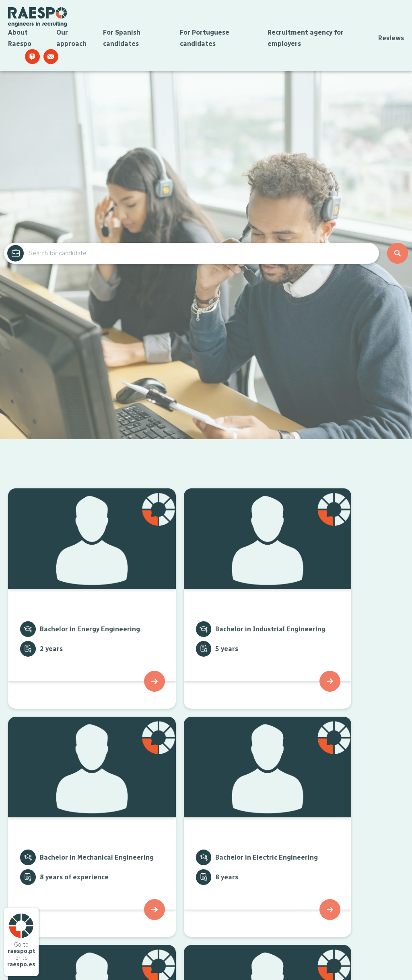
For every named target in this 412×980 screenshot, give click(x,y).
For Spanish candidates (122, 40)
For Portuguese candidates (205, 40)
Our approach (71, 40)
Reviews (391, 40)
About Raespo (20, 40)
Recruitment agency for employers (306, 40)
